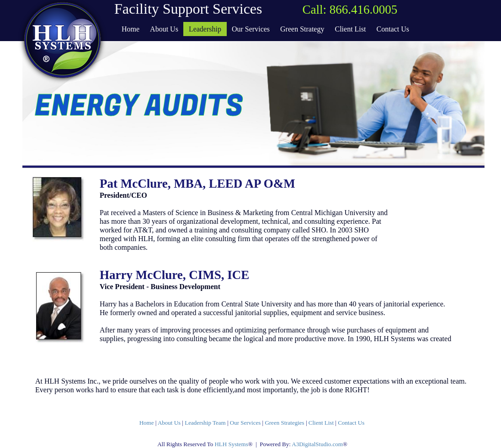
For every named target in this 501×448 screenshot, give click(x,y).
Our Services (246, 423)
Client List (321, 423)
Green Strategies (285, 423)
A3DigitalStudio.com (317, 444)
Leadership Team (205, 423)
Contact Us (351, 423)
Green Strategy (302, 29)
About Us (170, 423)
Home (147, 423)
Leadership (205, 29)
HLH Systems (231, 444)
